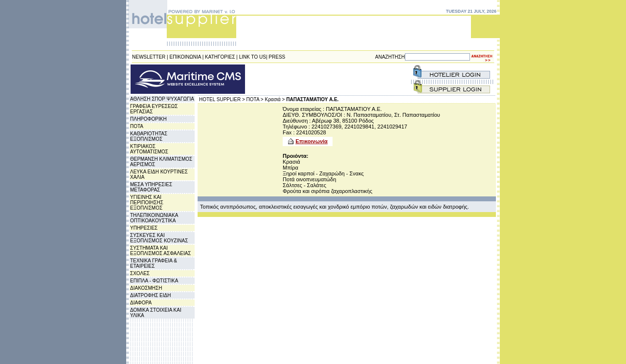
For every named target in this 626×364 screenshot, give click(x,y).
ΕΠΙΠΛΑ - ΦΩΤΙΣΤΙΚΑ (154, 281)
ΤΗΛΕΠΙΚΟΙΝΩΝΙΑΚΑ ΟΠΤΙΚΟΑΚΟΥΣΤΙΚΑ (154, 218)
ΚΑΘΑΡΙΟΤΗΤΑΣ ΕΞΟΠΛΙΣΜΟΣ (149, 136)
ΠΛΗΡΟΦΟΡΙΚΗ (148, 119)
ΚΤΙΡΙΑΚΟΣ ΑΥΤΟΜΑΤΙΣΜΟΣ (149, 149)
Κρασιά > (275, 99)
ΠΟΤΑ (137, 126)
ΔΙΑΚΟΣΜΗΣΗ (146, 288)
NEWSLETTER (149, 57)
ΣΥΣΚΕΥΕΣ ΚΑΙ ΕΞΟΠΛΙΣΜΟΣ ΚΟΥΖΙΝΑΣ (159, 238)
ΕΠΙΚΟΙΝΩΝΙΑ (185, 57)
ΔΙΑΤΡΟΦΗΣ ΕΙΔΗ (150, 295)
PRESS (277, 57)
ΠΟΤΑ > (255, 99)
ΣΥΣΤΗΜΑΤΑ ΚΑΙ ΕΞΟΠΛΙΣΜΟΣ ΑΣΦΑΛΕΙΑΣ (161, 251)
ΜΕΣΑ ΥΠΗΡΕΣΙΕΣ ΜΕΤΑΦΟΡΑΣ (151, 187)
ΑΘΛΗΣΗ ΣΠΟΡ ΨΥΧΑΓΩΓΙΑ (162, 99)
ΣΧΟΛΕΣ (140, 273)
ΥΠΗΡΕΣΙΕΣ (144, 228)
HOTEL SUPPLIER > (222, 99)
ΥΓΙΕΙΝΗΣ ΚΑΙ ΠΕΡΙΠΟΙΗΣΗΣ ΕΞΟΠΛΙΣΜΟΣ (147, 203)
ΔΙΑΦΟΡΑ (141, 303)
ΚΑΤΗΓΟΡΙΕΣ (220, 57)
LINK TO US (253, 57)
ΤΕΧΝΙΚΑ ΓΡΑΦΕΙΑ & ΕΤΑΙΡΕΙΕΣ (154, 263)
